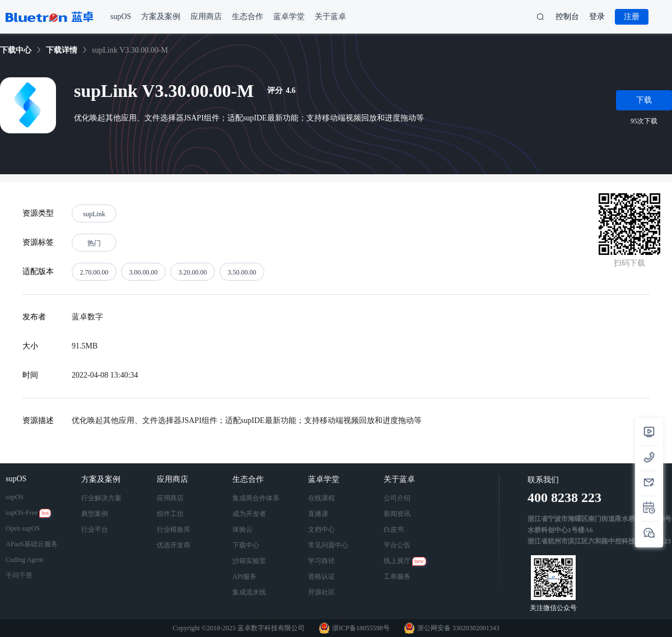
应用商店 (174, 479)
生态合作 (249, 479)
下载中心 (16, 50)
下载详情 (62, 50)
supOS (17, 479)
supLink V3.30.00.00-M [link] (130, 50)
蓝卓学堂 (325, 479)
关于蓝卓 (400, 479)
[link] (16, 50)
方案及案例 (102, 479)
